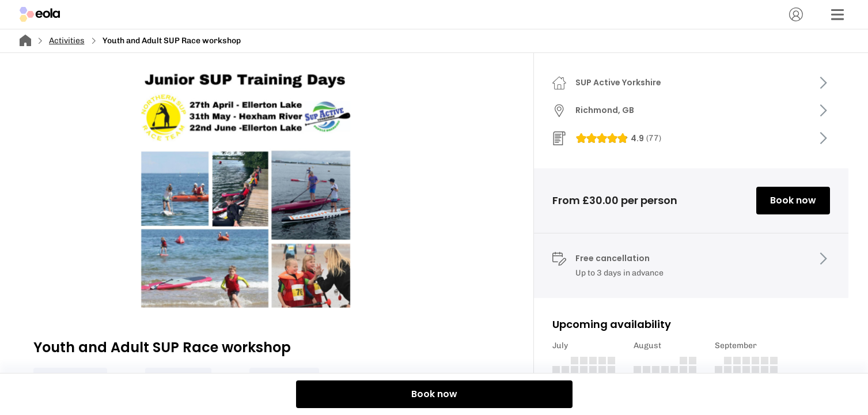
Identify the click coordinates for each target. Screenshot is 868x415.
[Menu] (837, 14)
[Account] (796, 14)
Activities (67, 41)
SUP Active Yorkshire (618, 82)
